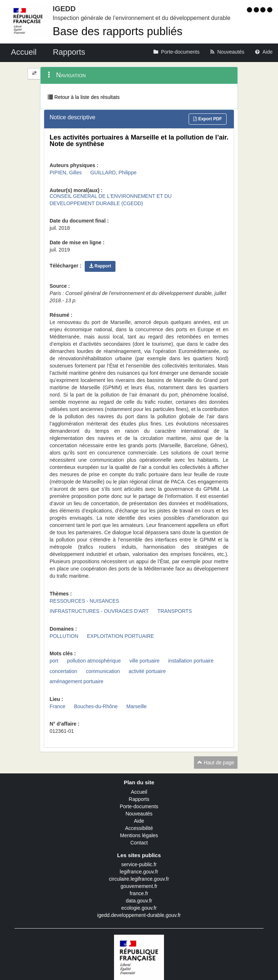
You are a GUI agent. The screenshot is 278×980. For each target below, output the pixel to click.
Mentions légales (139, 835)
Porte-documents (139, 806)
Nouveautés (139, 814)
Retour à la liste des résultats (84, 97)
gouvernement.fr (139, 886)
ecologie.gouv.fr (139, 908)
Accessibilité (139, 828)
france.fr (139, 893)
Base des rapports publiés (118, 31)
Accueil (139, 792)
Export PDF (208, 119)
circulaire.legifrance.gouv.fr (139, 879)
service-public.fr (139, 864)
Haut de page (216, 763)
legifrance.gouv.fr (139, 872)
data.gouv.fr (139, 901)
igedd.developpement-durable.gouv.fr (139, 915)
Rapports (139, 799)
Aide (139, 821)
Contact (139, 843)
